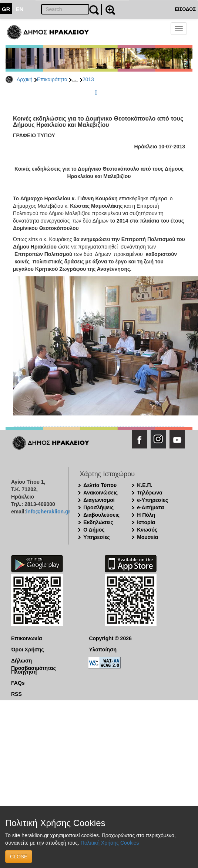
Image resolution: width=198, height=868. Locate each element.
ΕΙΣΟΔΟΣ (185, 9)
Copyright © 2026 (110, 638)
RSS (16, 694)
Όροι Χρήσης (28, 650)
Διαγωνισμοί (99, 500)
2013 (88, 79)
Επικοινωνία (27, 638)
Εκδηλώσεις (98, 522)
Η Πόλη (146, 515)
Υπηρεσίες (96, 537)
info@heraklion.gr (48, 512)
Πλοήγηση (24, 672)
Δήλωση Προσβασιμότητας (33, 661)
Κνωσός (147, 530)
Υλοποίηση (103, 650)
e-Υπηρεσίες (152, 500)
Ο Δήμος (94, 530)
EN (20, 9)
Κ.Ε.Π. (145, 485)
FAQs (18, 683)
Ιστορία (146, 522)
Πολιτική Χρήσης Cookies (110, 843)
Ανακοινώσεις (100, 493)
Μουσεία (147, 537)
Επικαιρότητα (52, 79)
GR (6, 9)
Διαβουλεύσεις (101, 515)
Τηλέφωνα (150, 493)
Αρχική (25, 79)
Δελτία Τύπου (100, 485)
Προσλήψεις (98, 507)
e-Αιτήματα (150, 507)
